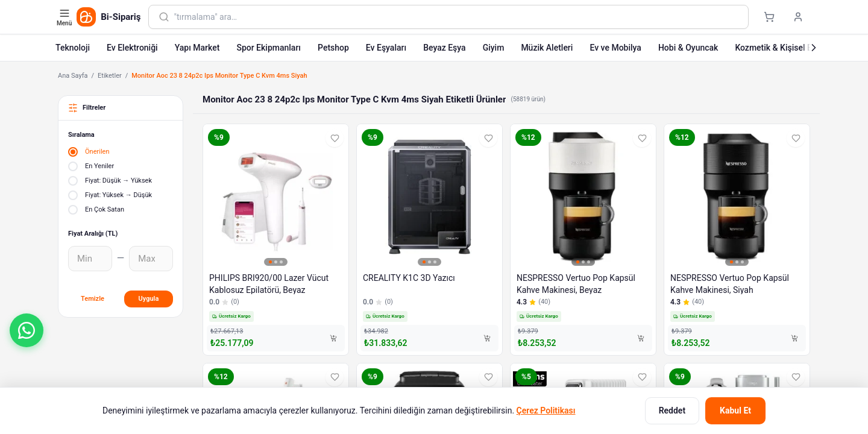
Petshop (333, 48)
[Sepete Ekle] (333, 338)
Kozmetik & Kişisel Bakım (783, 48)
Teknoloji (73, 48)
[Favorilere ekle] (335, 138)
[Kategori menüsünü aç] (65, 17)
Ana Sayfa (73, 76)
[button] (27, 330)
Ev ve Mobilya (615, 48)
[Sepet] (769, 17)
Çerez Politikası (546, 410)
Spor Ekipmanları (269, 48)
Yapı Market (197, 48)
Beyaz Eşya (445, 48)
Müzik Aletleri (547, 48)
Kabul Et (735, 410)
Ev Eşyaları (386, 48)
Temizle (93, 299)
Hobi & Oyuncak (688, 48)
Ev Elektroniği (132, 48)
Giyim (494, 48)
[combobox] (456, 17)
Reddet (672, 410)
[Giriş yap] (798, 17)
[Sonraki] (814, 48)
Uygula (149, 299)
